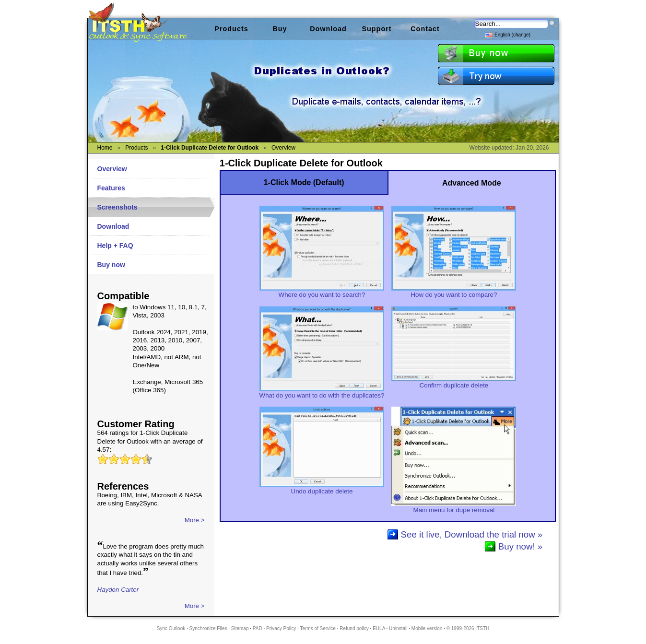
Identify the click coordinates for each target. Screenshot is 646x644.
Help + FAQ (115, 246)
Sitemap (240, 628)
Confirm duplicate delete (454, 382)
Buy (280, 29)
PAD (258, 628)
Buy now (111, 265)
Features (111, 188)
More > (195, 520)
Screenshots (117, 207)
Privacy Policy (281, 628)
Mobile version (427, 628)
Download (113, 226)
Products (231, 29)
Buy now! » (520, 546)
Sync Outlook (171, 628)
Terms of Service (317, 628)
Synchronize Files (208, 628)
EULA (379, 628)
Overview (112, 169)
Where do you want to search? (322, 292)
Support (376, 29)
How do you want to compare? (454, 292)
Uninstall (398, 628)
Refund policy (354, 628)
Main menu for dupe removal (454, 507)
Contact (425, 29)
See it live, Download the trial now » (472, 534)
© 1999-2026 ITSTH (468, 628)
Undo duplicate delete (322, 488)
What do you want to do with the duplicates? (322, 392)
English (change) (508, 34)
